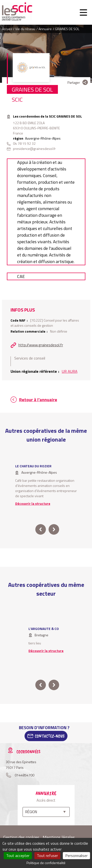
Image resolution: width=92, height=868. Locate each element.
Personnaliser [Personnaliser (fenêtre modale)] (76, 856)
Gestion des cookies (21, 837)
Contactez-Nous (50, 736)
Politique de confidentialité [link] (46, 863)
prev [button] (41, 529)
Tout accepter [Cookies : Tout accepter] (18, 856)
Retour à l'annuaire (38, 400)
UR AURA (70, 371)
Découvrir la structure (33, 503)
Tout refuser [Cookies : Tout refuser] (47, 856)
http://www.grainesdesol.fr (41, 345)
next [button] (54, 529)
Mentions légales (59, 837)
